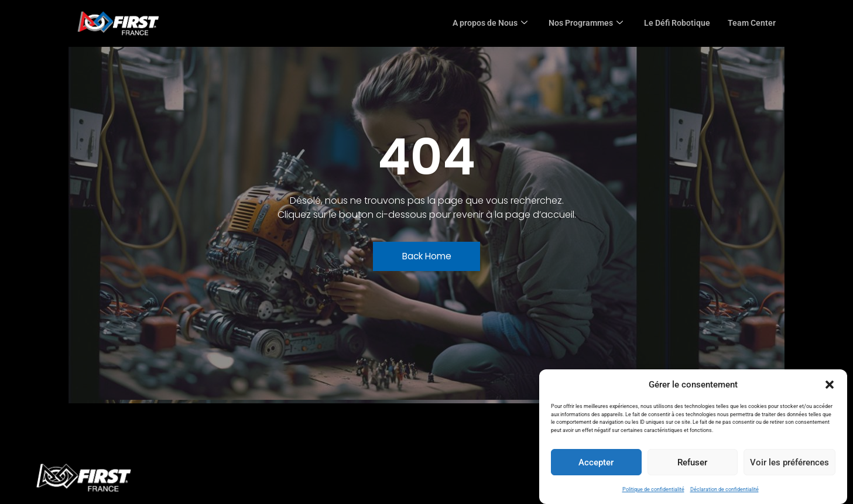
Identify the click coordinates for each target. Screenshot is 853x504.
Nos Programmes (579, 23)
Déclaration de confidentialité (724, 489)
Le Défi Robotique (674, 23)
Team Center (751, 23)
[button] (830, 385)
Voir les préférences (789, 462)
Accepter (596, 462)
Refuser (692, 462)
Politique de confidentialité (653, 489)
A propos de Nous (479, 23)
